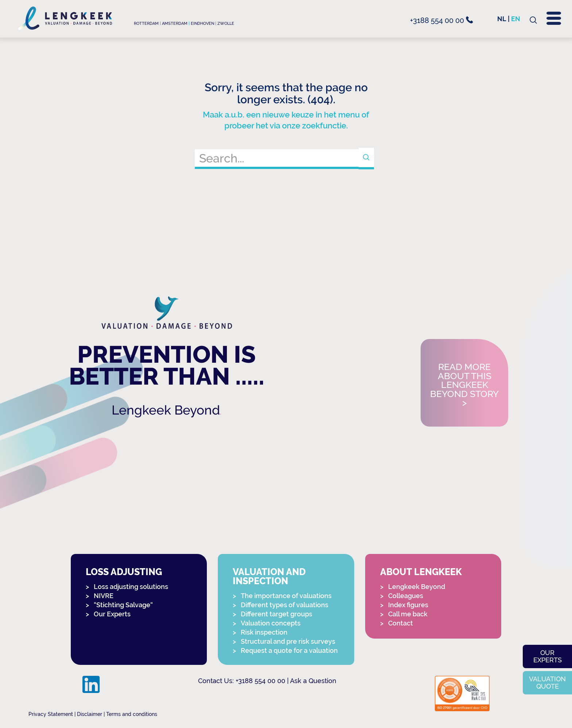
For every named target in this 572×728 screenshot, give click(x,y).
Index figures (408, 605)
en (516, 19)
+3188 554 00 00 (442, 20)
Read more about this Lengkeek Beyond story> (464, 385)
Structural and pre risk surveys (288, 641)
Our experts (548, 656)
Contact (401, 623)
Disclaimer (90, 714)
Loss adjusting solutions (131, 587)
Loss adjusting (124, 572)
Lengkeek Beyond (166, 410)
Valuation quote (547, 683)
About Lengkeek (421, 572)
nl (502, 19)
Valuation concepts (271, 623)
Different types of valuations (285, 605)
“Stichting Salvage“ (123, 605)
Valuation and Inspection (269, 577)
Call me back (408, 614)
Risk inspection (264, 632)
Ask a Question (313, 681)
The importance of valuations (286, 596)
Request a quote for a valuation (289, 650)
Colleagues (406, 596)
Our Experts (112, 614)
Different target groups (277, 614)
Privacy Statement (51, 714)
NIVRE (104, 596)
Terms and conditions (132, 714)
